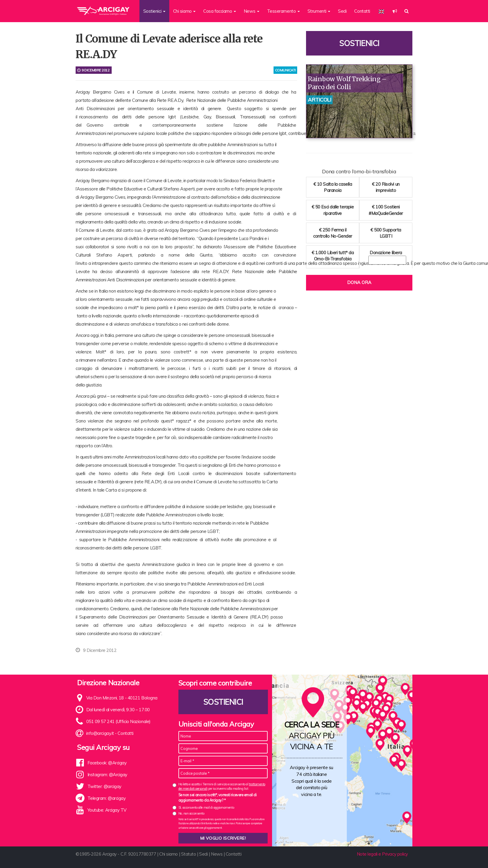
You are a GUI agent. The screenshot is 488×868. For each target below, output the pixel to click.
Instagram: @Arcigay (107, 775)
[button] (395, 11)
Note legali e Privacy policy (382, 854)
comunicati (286, 70)
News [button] (252, 11)
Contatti (362, 11)
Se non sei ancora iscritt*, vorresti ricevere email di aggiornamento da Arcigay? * (218, 797)
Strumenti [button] (319, 11)
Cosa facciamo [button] (220, 11)
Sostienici (359, 43)
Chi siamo (169, 854)
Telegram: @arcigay (107, 798)
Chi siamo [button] (184, 11)
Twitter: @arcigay (104, 786)
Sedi (342, 11)
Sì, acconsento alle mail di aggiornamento (206, 807)
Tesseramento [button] (283, 11)
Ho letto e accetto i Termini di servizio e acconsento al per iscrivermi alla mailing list (222, 786)
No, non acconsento (191, 813)
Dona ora (359, 282)
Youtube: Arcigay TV (107, 810)
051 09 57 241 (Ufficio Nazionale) (118, 721)
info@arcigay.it (100, 733)
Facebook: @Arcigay (107, 763)
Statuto (189, 854)
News (217, 854)
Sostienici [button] (154, 11)
